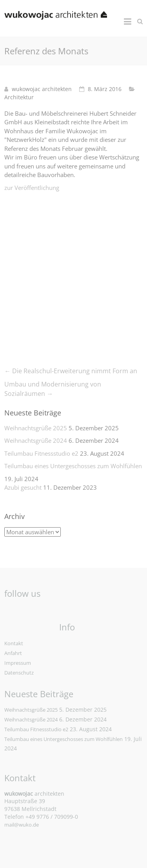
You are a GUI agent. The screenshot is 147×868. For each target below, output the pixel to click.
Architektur (19, 97)
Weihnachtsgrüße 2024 (36, 440)
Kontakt (14, 643)
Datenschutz (19, 673)
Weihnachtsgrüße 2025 (36, 428)
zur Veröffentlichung (32, 188)
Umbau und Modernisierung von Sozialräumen (53, 389)
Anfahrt (13, 653)
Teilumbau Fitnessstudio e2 (41, 453)
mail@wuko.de (22, 825)
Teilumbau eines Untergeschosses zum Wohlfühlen (73, 466)
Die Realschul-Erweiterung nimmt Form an (71, 371)
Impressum (18, 663)
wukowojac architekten (42, 89)
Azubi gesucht (23, 487)
